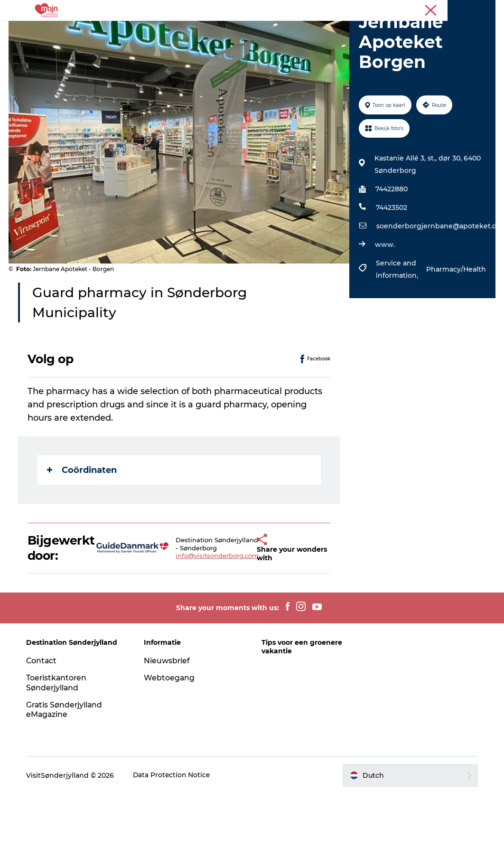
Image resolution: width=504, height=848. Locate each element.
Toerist (485, 9)
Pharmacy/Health (455, 323)
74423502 (391, 262)
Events (320, 31)
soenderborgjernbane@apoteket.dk (438, 280)
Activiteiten (129, 31)
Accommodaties (264, 31)
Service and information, (397, 323)
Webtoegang (170, 732)
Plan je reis (252, 41)
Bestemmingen (191, 31)
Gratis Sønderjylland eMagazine (67, 763)
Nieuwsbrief (168, 715)
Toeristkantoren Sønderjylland (59, 737)
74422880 (391, 243)
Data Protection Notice (174, 829)
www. (384, 299)
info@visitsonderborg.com (203, 610)
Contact (44, 715)
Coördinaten (83, 524)
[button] (243, 602)
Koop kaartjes (371, 31)
